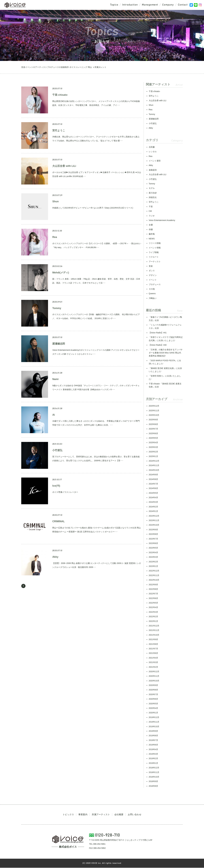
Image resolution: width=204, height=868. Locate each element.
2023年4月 (153, 553)
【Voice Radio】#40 (158, 345)
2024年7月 (153, 484)
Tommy (57, 308)
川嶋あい (153, 298)
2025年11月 (154, 411)
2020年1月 (153, 713)
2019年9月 (153, 731)
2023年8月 (153, 534)
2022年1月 (153, 621)
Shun (55, 202)
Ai (54, 415)
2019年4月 (153, 750)
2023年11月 (154, 521)
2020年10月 (154, 681)
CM (150, 211)
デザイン (153, 275)
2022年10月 (154, 580)
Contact (183, 5)
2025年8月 (153, 424)
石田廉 (152, 147)
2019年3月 (153, 754)
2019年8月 (153, 736)
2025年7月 (153, 429)
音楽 (151, 266)
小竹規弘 (57, 450)
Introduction (130, 5)
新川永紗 (153, 193)
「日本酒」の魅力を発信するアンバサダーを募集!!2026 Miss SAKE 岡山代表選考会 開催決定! (166, 353)
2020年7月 (153, 695)
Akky (55, 557)
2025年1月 (153, 456)
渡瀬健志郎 (59, 344)
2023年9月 (153, 530)
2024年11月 (154, 466)
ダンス (152, 271)
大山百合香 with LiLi (64, 166)
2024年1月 (153, 511)
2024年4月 (153, 498)
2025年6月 (153, 434)
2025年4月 (153, 443)
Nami (55, 379)
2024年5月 (153, 493)
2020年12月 (154, 672)
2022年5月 (153, 603)
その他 (152, 289)
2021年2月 (153, 667)
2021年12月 (154, 626)
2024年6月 (153, 488)
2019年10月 (154, 727)
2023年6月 (153, 543)
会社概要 (119, 815)
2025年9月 (153, 420)
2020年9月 (153, 685)
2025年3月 (153, 447)
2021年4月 (153, 658)
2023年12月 (154, 516)
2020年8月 (153, 690)
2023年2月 (153, 562)
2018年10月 (154, 777)
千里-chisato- (60, 95)
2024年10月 (154, 470)
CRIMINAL (59, 522)
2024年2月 (153, 507)
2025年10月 (154, 415)
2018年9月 (153, 781)
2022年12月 (154, 571)
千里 (151, 207)
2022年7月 (153, 594)
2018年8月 (153, 786)
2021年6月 (153, 653)
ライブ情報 (154, 252)
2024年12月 (154, 461)
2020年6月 (153, 699)
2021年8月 (153, 644)
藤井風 (152, 234)
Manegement (150, 5)
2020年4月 (153, 708)
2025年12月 (154, 406)
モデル (152, 188)
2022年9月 (153, 585)
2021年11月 (154, 630)
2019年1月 (153, 763)
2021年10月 (154, 635)
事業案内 (83, 815)
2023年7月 (153, 539)
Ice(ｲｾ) (56, 486)
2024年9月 (153, 475)
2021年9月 (153, 640)
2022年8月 (153, 589)
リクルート (154, 257)
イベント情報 (155, 248)
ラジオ (152, 216)
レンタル (153, 152)
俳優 (151, 230)
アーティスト (155, 262)
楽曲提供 (153, 170)
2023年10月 (154, 525)
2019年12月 (154, 717)
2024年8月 (153, 479)
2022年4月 (153, 607)
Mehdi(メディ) (61, 273)
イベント (153, 280)
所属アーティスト (101, 815)
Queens (152, 294)
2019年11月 (154, 722)
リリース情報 (155, 243)
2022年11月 (154, 576)
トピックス (68, 815)
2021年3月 (153, 662)
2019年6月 (153, 745)
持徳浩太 (153, 197)
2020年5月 (153, 704)
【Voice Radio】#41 (158, 333)
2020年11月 (154, 676)
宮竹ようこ (59, 131)
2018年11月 (154, 772)
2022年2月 (153, 617)
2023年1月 (153, 566)
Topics (114, 5)
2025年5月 (153, 438)
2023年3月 (153, 557)
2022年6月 (153, 598)
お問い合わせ (135, 815)
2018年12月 (154, 768)
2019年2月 (153, 759)
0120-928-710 (108, 835)
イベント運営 (155, 161)
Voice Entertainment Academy (162, 220)
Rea (55, 237)
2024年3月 (153, 502)
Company (168, 5)
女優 (151, 225)
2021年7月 (153, 649)
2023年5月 (153, 548)
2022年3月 (153, 612)
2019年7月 (153, 740)
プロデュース (155, 285)
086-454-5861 (99, 844)
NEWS (152, 239)
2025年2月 (153, 452)
